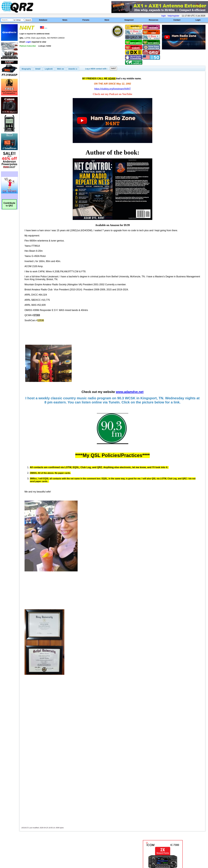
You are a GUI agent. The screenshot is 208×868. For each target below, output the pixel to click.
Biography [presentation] (26, 69)
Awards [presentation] (73, 69)
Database (43, 20)
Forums (86, 20)
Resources (153, 20)
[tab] (26, 69)
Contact (177, 20)
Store (107, 20)
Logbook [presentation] (49, 69)
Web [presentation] (60, 69)
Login (198, 20)
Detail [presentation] (38, 69)
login (164, 16)
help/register (174, 16)
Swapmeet (129, 20)
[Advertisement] (71, 840)
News (65, 20)
